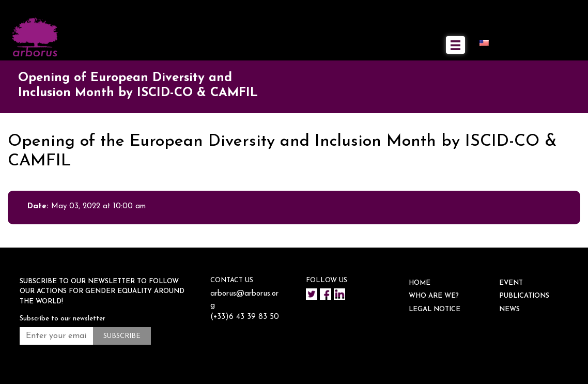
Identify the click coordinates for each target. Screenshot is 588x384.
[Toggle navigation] (455, 45)
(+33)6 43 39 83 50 (245, 317)
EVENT (511, 283)
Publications (524, 296)
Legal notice (435, 309)
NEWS (509, 309)
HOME (420, 283)
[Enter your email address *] (56, 336)
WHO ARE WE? (434, 296)
